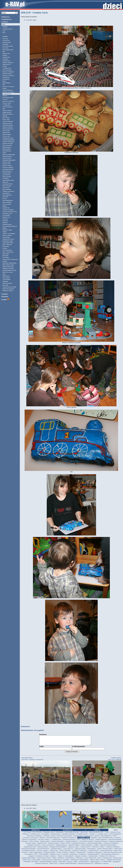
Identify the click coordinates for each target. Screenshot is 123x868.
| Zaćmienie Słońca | (56, 850)
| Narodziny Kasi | (56, 836)
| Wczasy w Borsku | (62, 854)
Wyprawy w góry (7, 162)
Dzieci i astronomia (7, 145)
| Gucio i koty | (84, 834)
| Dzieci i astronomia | (48, 847)
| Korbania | (66, 862)
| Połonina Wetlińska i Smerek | (48, 863)
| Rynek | (97, 838)
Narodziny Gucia (7, 42)
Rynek (4, 81)
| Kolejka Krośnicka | (93, 856)
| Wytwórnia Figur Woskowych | (110, 856)
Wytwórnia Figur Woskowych (10, 226)
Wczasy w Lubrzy (7, 103)
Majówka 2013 (6, 132)
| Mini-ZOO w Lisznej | (65, 863)
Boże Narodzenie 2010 (8, 98)
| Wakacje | (42, 839)
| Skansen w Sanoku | (81, 858)
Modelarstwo (6, 17)
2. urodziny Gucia (7, 68)
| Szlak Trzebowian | (87, 847)
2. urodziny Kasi (6, 105)
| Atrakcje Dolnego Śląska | (95, 845)
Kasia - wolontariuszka (8, 252)
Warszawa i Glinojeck (8, 167)
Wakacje (5, 88)
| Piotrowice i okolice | (98, 849)
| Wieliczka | (79, 860)
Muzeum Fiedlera (7, 149)
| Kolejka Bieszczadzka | (29, 860)
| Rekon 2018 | (26, 862)
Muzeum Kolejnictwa (8, 90)
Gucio (4, 31)
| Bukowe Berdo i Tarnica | (98, 862)
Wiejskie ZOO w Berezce (8, 239)
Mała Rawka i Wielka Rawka (10, 263)
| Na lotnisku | (45, 836)
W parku (5, 66)
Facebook (4, 294)
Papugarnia (5, 281)
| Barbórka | (94, 839)
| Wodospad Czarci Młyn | (31, 863)
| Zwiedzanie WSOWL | (29, 852)
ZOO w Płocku (6, 118)
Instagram (5, 296)
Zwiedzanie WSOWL (8, 184)
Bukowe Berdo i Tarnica (8, 265)
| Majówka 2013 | (42, 845)
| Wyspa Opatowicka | (106, 852)
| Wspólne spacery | (82, 836)
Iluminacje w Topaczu (8, 291)
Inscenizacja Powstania (8, 169)
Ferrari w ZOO (6, 136)
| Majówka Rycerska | (30, 849)
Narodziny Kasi (6, 61)
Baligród (5, 228)
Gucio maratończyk (7, 70)
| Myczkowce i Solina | (42, 858)
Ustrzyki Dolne (6, 237)
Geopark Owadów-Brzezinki (9, 287)
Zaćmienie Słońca (7, 173)
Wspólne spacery (7, 64)
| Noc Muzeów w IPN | (31, 856)
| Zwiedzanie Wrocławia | (78, 845)
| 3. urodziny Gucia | (84, 839)
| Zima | (107, 834)
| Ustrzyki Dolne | (93, 858)
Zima (4, 52)
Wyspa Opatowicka (7, 195)
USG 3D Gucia (6, 41)
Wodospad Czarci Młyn (8, 269)
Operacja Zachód (7, 134)
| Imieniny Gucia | (115, 834)
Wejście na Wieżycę (7, 110)
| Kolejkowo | (83, 856)
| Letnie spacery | (89, 838)
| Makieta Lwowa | (55, 856)
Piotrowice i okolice (7, 166)
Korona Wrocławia (7, 171)
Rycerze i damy (6, 131)
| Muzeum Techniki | (50, 854)
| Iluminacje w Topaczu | (102, 865)
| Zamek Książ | (117, 860)
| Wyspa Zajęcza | (95, 863)
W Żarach (5, 99)
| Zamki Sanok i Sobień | (44, 860)
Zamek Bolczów (6, 193)
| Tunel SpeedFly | (44, 856)
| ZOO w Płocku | (34, 843)
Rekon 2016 (5, 197)
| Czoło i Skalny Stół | (90, 860)
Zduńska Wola (6, 208)
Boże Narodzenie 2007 (8, 50)
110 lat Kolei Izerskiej (8, 125)
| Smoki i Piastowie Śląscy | (105, 850)
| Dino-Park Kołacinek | (115, 841)
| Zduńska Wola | (81, 854)
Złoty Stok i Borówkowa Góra (10, 212)
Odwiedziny (5, 44)
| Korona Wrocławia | (43, 850)
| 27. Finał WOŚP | (106, 863)
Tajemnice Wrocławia (8, 144)
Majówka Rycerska (7, 156)
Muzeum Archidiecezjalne (9, 155)
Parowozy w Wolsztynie (8, 72)
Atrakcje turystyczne (8, 29)
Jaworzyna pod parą (7, 107)
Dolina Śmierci (6, 276)
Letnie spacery (6, 79)
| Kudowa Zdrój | (45, 843)
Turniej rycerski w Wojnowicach (10, 259)
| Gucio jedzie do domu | (72, 834)
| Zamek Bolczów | (94, 852)
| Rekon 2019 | (53, 865)
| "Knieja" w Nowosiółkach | (65, 858)
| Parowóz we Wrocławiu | (29, 841)
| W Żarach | (117, 839)
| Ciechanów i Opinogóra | (95, 854)
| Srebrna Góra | (54, 852)
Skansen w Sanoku (7, 235)
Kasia (4, 33)
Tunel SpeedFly (6, 215)
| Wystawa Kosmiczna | (42, 865)
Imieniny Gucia (6, 53)
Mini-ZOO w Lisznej (8, 272)
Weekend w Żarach (7, 74)
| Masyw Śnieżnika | (65, 852)
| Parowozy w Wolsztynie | (35, 838)
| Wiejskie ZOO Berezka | (114, 862)
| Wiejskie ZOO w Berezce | (107, 858)
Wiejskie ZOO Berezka (8, 267)
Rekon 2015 (5, 182)
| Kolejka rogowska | (101, 841)
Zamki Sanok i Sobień (8, 243)
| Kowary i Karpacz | (42, 852)
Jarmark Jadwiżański (8, 121)
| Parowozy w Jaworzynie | (64, 838)
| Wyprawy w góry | (74, 849)
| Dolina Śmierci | (84, 863)
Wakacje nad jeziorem (8, 129)
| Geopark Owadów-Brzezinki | (68, 865)
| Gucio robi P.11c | (68, 850)
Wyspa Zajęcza (6, 278)
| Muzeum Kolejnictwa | (53, 839)
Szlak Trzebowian (7, 151)
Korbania (5, 261)
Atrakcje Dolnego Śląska (8, 140)
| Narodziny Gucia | (49, 834)
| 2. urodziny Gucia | (102, 836)
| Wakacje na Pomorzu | (101, 843)
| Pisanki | (96, 847)
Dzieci (3, 24)
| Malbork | (72, 854)
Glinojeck (5, 55)
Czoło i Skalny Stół (7, 250)
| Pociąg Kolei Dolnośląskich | (58, 849)
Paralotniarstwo (7, 19)
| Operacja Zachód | (53, 845)
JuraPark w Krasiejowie (8, 92)
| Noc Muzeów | (92, 850)
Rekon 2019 (5, 285)
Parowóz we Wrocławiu (8, 101)
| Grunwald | (65, 856)
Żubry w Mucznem (7, 245)
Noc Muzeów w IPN (7, 213)
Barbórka (5, 96)
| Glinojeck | (25, 836)
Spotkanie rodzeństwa (8, 63)
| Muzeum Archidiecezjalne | (108, 847)
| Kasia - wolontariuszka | (105, 860)
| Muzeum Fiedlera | (74, 847)
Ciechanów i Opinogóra (8, 210)
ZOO (4, 85)
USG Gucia (5, 39)
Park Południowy (7, 83)
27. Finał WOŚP (6, 280)
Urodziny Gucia (6, 57)
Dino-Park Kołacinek (8, 114)
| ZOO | (115, 838)
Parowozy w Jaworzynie (8, 75)
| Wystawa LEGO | (85, 849)
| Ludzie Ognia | (36, 862)
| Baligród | (31, 858)
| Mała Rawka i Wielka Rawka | (80, 862)
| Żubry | (75, 863)
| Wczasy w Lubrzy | (44, 841)
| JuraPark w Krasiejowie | (69, 839)
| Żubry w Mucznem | (58, 860)
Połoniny (5, 232)
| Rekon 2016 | (118, 852)
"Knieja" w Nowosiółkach (9, 234)
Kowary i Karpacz (7, 186)
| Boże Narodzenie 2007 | (97, 834)
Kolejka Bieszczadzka (8, 241)
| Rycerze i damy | (31, 845)
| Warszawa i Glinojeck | (113, 849)
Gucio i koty (5, 48)
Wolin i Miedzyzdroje (8, 201)
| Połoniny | (53, 858)
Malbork (5, 206)
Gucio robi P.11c (6, 175)
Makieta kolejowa (7, 147)
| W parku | (92, 836)
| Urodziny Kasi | (78, 838)
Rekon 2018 (5, 256)
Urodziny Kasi (6, 77)
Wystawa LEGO (6, 164)
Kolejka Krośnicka (7, 224)
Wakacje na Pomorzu (8, 127)
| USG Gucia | (27, 834)
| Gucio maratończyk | (115, 836)
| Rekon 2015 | (118, 850)
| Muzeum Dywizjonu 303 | (86, 865)
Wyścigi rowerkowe (7, 123)
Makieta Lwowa (6, 217)
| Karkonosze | (74, 856)
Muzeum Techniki (7, 202)
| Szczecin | (25, 854)
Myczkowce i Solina (7, 230)
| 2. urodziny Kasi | (56, 841)
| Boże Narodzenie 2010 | (106, 839)
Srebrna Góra (6, 188)
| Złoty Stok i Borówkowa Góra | (113, 854)
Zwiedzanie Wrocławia (8, 138)
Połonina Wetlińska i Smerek (9, 270)
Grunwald (5, 219)
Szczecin (5, 199)
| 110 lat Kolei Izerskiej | (86, 843)
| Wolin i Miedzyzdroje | (36, 854)
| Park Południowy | (106, 838)
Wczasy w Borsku (7, 204)
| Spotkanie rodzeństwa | (69, 836)
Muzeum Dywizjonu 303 (8, 289)
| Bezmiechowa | (70, 860)
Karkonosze (5, 221)
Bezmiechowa (6, 246)
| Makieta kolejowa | (61, 847)
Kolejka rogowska (7, 112)
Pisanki (4, 153)
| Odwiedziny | (59, 834)
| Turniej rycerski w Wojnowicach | (52, 862)
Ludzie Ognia (6, 258)
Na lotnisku (5, 59)
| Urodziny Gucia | (35, 836)
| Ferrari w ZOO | (65, 845)
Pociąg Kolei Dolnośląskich (9, 160)
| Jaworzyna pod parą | (69, 841)
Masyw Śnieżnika (7, 189)
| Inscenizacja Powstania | (29, 850)
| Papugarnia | (116, 863)
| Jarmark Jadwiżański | (57, 843)
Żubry (4, 274)
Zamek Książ (6, 254)
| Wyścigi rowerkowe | (72, 843)
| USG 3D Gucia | (37, 834)
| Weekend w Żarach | (49, 838)
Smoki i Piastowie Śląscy (8, 180)
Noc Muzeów (6, 178)
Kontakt (5, 300)
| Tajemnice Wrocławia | (34, 847)
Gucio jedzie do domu (8, 46)
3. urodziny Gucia (7, 94)
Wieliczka (5, 248)
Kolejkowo (5, 223)
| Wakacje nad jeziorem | (116, 843)
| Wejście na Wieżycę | (88, 841)
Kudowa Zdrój (6, 120)
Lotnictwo (5, 22)
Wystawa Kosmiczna (8, 283)
